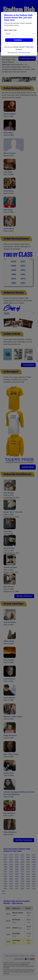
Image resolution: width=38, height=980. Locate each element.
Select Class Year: (10, 30)
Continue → (19, 40)
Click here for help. (24, 53)
